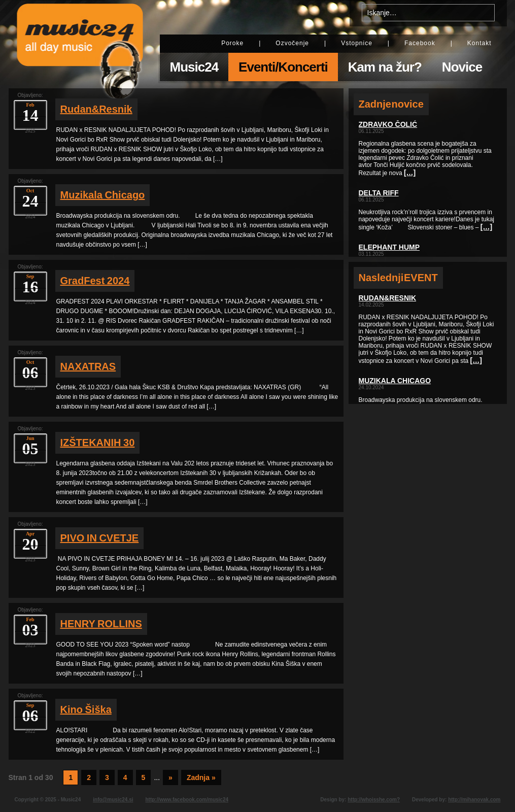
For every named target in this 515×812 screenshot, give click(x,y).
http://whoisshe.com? (374, 800)
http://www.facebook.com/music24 (187, 800)
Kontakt (479, 43)
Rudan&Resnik (96, 109)
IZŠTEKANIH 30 (98, 443)
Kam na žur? (385, 67)
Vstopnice (357, 43)
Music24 (194, 67)
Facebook (420, 43)
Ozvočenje (292, 43)
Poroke (232, 43)
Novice (462, 67)
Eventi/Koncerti (283, 67)
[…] (410, 173)
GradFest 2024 (95, 281)
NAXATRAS (88, 366)
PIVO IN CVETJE (100, 538)
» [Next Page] (170, 777)
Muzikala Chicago (103, 195)
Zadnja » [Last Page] (201, 777)
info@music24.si (113, 800)
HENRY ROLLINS (101, 624)
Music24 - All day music (80, 44)
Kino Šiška (86, 709)
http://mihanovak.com (474, 800)
